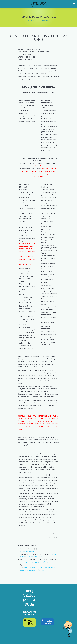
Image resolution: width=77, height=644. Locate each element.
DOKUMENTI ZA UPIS (27, 552)
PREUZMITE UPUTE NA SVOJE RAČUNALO (35, 562)
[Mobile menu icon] (74, 4)
